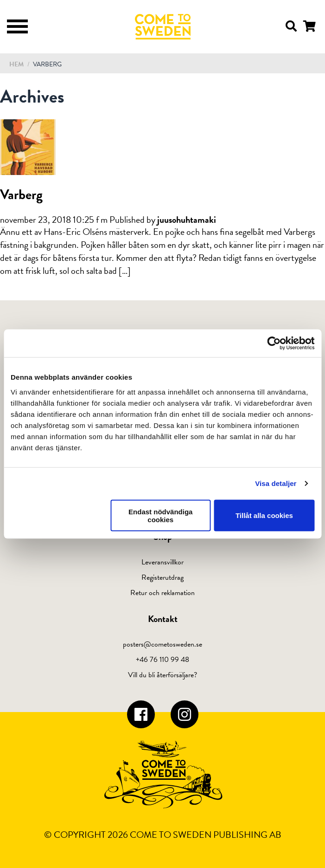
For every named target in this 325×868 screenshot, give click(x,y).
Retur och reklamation (162, 593)
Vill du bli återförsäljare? (162, 675)
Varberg (21, 194)
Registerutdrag (162, 577)
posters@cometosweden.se (162, 644)
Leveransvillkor (162, 562)
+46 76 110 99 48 (162, 660)
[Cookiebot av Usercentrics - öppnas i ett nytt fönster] (274, 343)
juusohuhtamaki (187, 220)
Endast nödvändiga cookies (160, 515)
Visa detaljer (276, 483)
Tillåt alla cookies (264, 515)
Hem (16, 64)
